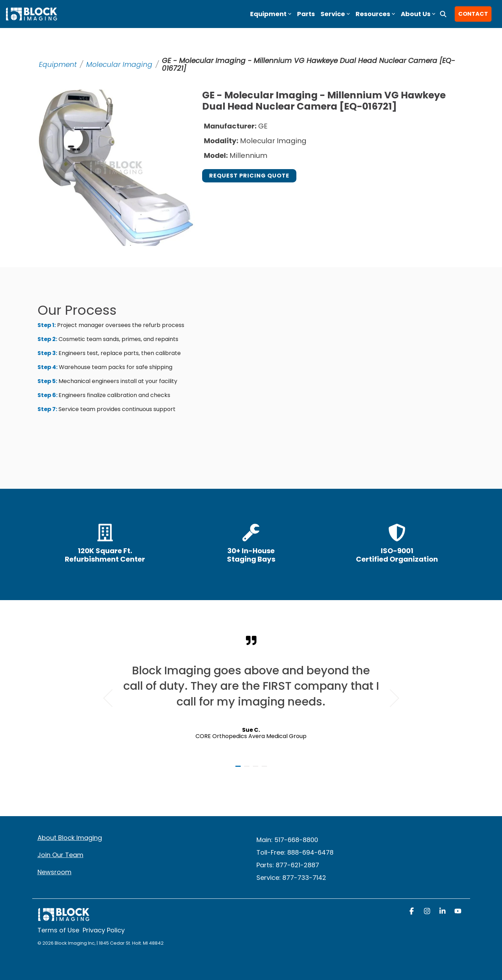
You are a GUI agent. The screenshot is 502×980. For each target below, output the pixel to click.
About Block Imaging (70, 838)
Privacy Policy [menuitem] (104, 930)
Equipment (58, 64)
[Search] (443, 14)
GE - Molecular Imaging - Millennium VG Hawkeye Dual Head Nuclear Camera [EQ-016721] (308, 64)
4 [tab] (265, 769)
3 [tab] (256, 769)
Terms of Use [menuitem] (58, 930)
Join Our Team (60, 855)
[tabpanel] (251, 695)
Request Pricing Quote (249, 176)
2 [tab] (248, 769)
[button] (412, 912)
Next (390, 698)
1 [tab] (239, 769)
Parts (306, 14)
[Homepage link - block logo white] (64, 918)
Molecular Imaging (119, 64)
